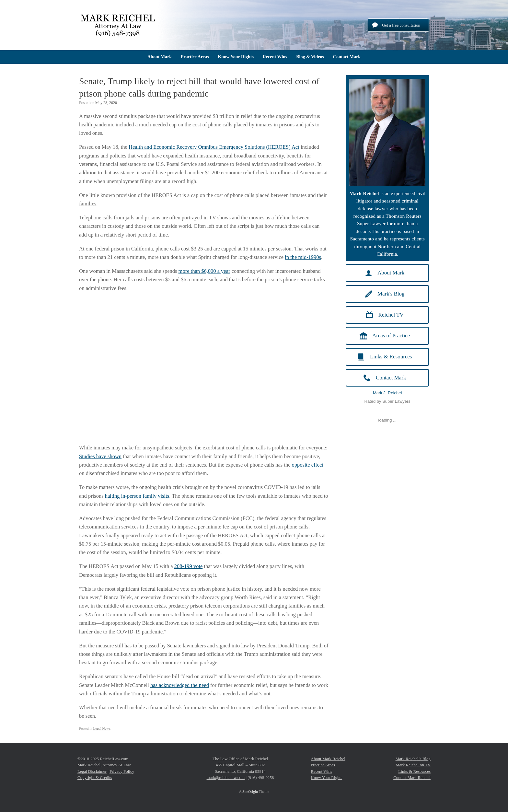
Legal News (102, 728)
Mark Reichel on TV (413, 765)
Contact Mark (347, 57)
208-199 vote (189, 566)
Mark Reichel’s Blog (413, 759)
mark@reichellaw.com (226, 777)
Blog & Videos (310, 57)
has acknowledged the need (180, 685)
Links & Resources (414, 771)
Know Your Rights (236, 57)
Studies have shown (100, 456)
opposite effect (308, 465)
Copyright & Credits (95, 777)
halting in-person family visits (137, 496)
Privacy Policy (122, 771)
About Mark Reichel (328, 759)
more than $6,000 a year (204, 271)
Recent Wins (275, 57)
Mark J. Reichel (387, 393)
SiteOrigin (250, 792)
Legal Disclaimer (92, 771)
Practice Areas (195, 57)
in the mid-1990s (303, 257)
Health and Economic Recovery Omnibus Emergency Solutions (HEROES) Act (214, 147)
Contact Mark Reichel (412, 777)
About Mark (160, 57)
